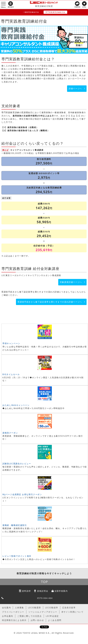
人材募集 (19, 608)
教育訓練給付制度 (44, 6)
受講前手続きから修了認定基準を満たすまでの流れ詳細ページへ (50, 302)
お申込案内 (8, 616)
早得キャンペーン (11, 343)
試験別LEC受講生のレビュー (17, 464)
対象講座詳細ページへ (71, 282)
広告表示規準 (69, 608)
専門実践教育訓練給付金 (55, 12)
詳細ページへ (75, 88)
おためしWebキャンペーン (16, 405)
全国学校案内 (61, 591)
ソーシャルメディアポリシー (43, 612)
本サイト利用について (72, 612)
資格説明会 (43, 591)
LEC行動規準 (52, 608)
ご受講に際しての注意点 (29, 616)
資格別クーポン (10, 433)
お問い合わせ (37, 620)
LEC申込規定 (52, 616)
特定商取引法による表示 (14, 620)
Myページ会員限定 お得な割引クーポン (22, 494)
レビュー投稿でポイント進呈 (17, 556)
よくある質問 (55, 620)
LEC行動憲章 (35, 608)
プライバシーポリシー (13, 612)
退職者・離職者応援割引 (15, 525)
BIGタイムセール (11, 374)
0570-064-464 (45, 598)
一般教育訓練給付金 (31, 12)
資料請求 (26, 591)
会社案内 (6, 608)
